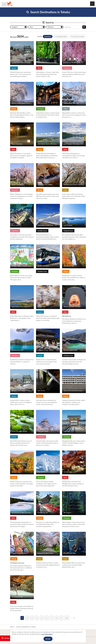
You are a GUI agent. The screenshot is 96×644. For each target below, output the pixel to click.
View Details (14, 42)
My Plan (6, 638)
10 (67, 618)
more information (47, 634)
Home (12, 627)
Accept (48, 639)
